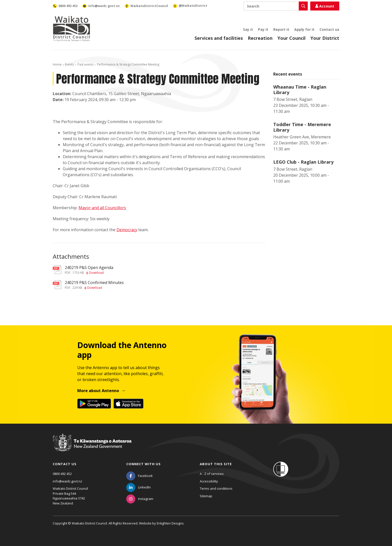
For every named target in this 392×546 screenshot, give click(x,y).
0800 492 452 (62, 474)
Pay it (263, 29)
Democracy (127, 230)
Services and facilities (219, 38)
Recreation (260, 38)
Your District (325, 38)
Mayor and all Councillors (102, 208)
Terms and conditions (216, 488)
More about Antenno (98, 391)
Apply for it (304, 29)
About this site (216, 464)
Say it (248, 29)
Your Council (291, 38)
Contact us (329, 29)
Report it (281, 29)
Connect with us (143, 464)
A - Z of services (212, 474)
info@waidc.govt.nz (67, 481)
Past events (85, 64)
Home (57, 64)
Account (325, 6)
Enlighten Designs (170, 523)
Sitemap (206, 496)
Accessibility (209, 481)
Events (69, 64)
